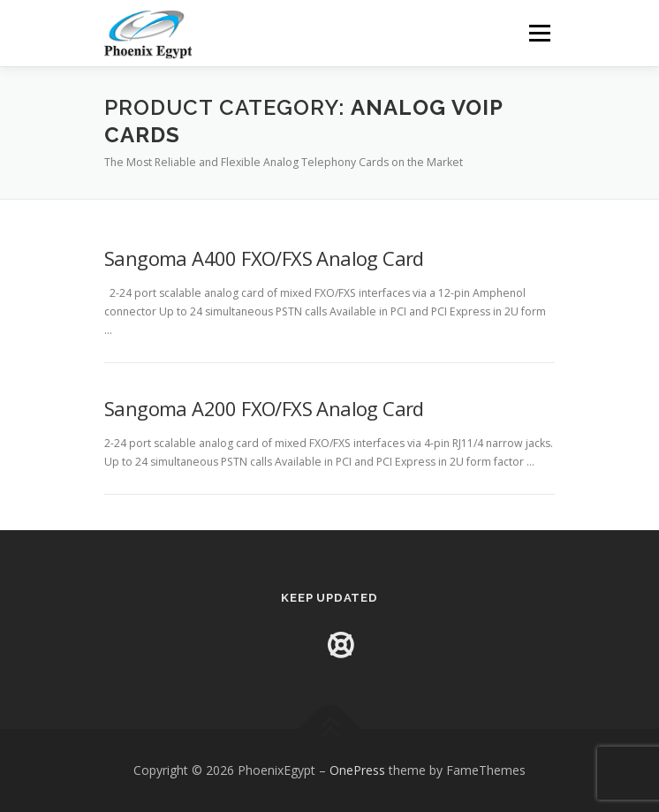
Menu (538, 33)
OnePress (357, 770)
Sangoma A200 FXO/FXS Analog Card (264, 408)
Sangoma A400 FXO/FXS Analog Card (264, 258)
